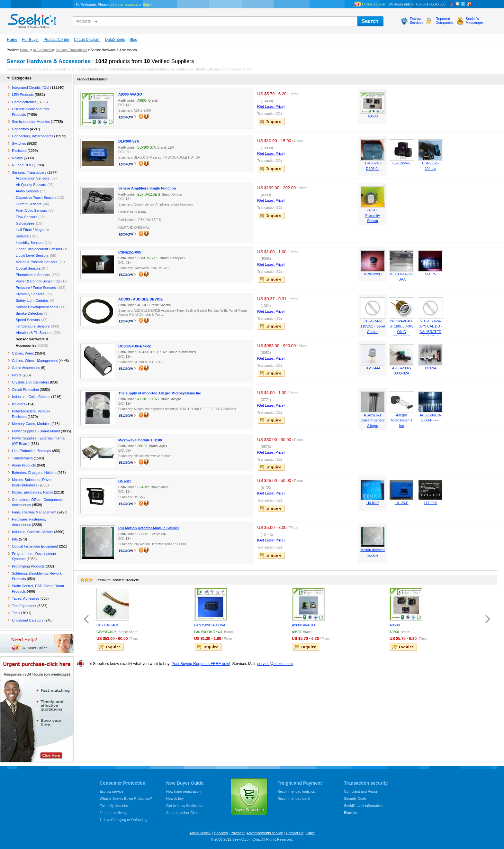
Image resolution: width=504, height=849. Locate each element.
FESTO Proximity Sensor (373, 215)
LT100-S (430, 503)
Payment (237, 833)
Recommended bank (294, 798)
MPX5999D (373, 274)
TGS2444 (373, 368)
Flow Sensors (27, 217)
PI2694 (431, 368)
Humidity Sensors (30, 243)
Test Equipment (24, 606)
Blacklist (350, 813)
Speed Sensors (28, 320)
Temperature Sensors (33, 326)
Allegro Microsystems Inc (402, 420)
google (469, 4)
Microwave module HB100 (140, 440)
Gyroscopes (25, 223)
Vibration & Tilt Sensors (34, 333)
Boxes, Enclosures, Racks (32, 492)
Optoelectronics (24, 102)
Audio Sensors (27, 191)
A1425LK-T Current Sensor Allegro (373, 420)
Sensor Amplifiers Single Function (147, 188)
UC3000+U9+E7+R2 (135, 346)
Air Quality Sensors (31, 185)
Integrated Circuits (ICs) (31, 88)
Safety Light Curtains (32, 300)
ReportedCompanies (445, 21)
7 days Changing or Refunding (124, 820)
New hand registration (183, 791)
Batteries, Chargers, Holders (34, 473)
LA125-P (402, 503)
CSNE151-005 (130, 252)
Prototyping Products (28, 566)
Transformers (22, 458)
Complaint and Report (361, 791)
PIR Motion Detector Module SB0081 (149, 528)
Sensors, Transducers (71, 50)
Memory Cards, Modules (31, 424)
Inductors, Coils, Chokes (31, 397)
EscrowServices (417, 21)
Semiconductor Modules (31, 122)
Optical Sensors (28, 268)
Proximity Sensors (30, 294)
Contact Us (294, 833)
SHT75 (430, 274)
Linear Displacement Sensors (39, 249)
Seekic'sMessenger (474, 21)
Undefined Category (28, 620)
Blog (133, 40)
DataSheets (115, 40)
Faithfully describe (114, 806)
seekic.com (32, 20)
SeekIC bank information (363, 806)
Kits (15, 539)
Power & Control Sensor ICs (38, 281)
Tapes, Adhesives (26, 598)
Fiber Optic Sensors (31, 210)
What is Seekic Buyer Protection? (126, 798)
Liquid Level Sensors (32, 255)
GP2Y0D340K (108, 625)
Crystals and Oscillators (31, 382)
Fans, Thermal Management (34, 512)
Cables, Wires (23, 353)
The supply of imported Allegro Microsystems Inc (160, 393)
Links (310, 833)
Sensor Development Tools (37, 307)
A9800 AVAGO (130, 94)
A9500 (373, 116)
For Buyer (30, 40)
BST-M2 (125, 481)
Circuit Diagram (87, 40)
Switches (19, 143)
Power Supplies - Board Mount (36, 431)
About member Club (182, 813)
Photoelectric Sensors (33, 275)
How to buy (175, 798)
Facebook (452, 4)
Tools (16, 613)
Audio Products (24, 465)
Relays (17, 158)
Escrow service (112, 791)
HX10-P (373, 503)
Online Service (373, 4)
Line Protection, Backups (32, 451)
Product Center (56, 40)
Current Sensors (29, 204)
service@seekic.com (275, 664)
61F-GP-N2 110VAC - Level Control (373, 326)
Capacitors (20, 129)
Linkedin (457, 4)
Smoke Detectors (29, 313)
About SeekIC (200, 833)
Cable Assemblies (26, 368)
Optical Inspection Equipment (35, 546)
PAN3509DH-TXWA (210, 625)
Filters (17, 375)
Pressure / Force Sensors (36, 288)
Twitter (463, 4)
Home (12, 40)
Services (221, 833)
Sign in (148, 5)
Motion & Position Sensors (36, 262)
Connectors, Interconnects (32, 136)
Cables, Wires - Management (35, 361)
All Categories (43, 50)
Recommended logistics (296, 791)
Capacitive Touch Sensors (36, 198)
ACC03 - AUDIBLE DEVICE (140, 299)
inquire (272, 122)
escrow (129, 118)
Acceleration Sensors (32, 178)
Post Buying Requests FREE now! (201, 664)
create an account (124, 5)
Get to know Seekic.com (185, 806)
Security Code (355, 798)
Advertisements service (265, 833)
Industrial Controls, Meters (32, 532)
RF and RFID (22, 165)
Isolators (19, 404)
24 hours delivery (113, 813)
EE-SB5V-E (402, 163)
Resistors (19, 151)
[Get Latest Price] (271, 106)
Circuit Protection (25, 390)
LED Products (23, 95)
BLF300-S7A (129, 141)
